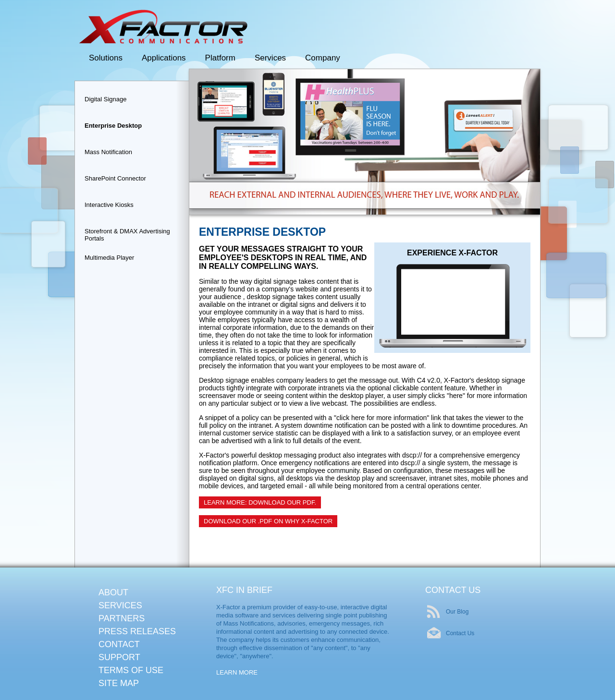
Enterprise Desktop (113, 126)
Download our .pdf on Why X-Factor (268, 521)
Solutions (106, 58)
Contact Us (460, 633)
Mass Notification (108, 152)
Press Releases (137, 631)
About (113, 592)
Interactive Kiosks (109, 205)
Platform (220, 58)
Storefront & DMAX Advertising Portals (127, 234)
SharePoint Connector (115, 178)
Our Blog (457, 612)
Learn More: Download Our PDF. (260, 502)
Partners (122, 618)
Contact (119, 644)
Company (323, 58)
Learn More (237, 672)
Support (119, 657)
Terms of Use (131, 670)
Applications (164, 58)
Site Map (119, 683)
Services (270, 58)
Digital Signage (105, 99)
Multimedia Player (109, 258)
